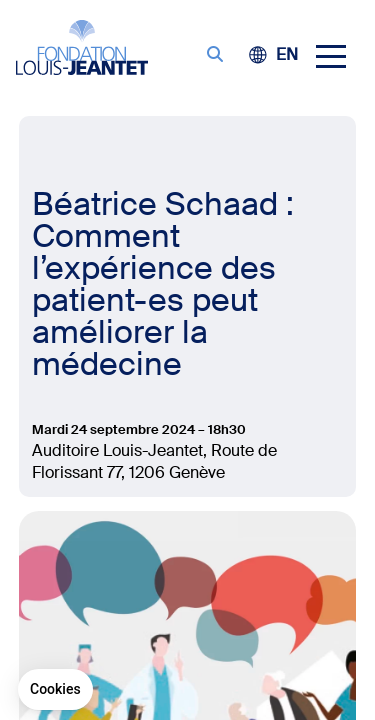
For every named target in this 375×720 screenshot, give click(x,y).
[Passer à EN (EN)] (287, 54)
